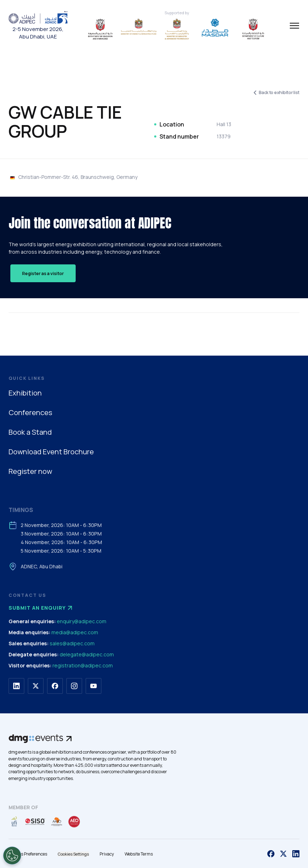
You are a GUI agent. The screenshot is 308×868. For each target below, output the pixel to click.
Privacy (107, 854)
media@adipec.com (75, 632)
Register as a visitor (43, 273)
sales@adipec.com (72, 643)
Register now (30, 471)
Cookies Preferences (28, 854)
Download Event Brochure (51, 452)
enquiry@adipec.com (82, 621)
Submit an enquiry (41, 608)
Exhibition (25, 393)
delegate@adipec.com (87, 654)
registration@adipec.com (83, 665)
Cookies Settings (73, 854)
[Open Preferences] (12, 856)
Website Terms (139, 854)
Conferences (30, 412)
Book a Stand (30, 432)
